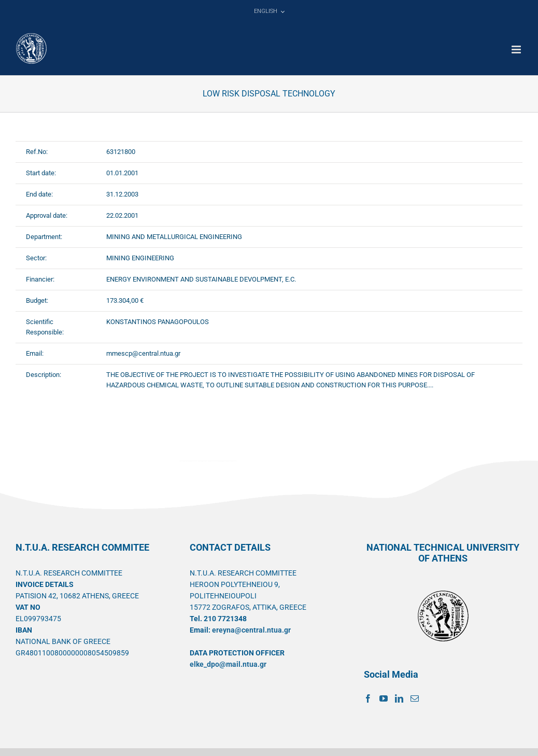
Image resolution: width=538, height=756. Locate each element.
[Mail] (415, 698)
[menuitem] (269, 11)
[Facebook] (368, 698)
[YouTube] (384, 698)
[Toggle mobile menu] (517, 50)
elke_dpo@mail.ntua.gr (228, 664)
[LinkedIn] (399, 698)
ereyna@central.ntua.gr (251, 630)
